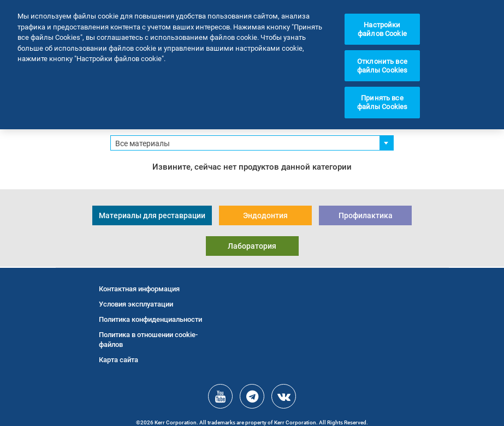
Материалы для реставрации (152, 215)
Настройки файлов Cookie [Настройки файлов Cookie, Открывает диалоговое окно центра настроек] (382, 29)
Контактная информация (139, 289)
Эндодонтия (265, 215)
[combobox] (252, 143)
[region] (252, 65)
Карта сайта (118, 360)
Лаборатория (252, 246)
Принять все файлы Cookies (383, 102)
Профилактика (366, 215)
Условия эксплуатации (136, 304)
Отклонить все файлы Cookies (383, 66)
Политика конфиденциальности (150, 319)
